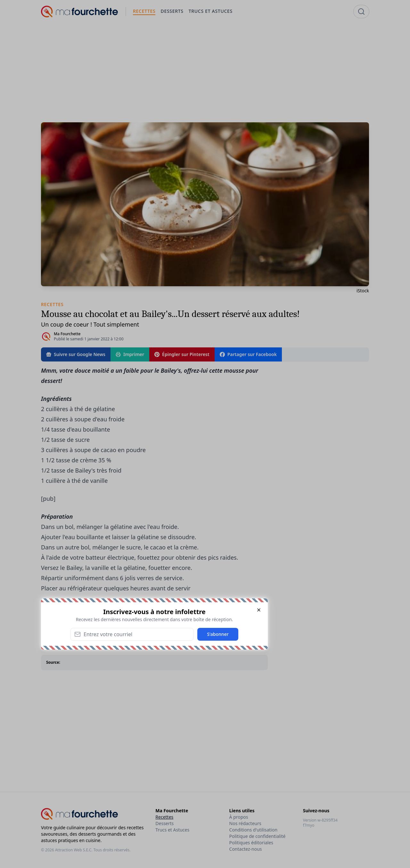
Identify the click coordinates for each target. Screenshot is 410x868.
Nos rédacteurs (245, 823)
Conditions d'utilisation (254, 830)
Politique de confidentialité (258, 836)
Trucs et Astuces (172, 830)
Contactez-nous (246, 849)
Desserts (164, 823)
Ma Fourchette (67, 334)
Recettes (164, 817)
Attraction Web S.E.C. (74, 850)
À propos (239, 817)
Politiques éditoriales (251, 843)
